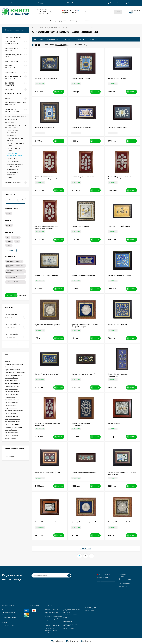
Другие (10, 177)
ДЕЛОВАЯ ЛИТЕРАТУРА (53, 626)
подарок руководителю (13, 419)
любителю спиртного (12, 386)
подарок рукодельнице (13, 422)
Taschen (8, 362)
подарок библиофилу (12, 392)
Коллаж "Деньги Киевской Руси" (48, 473)
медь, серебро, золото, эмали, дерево (14, 277)
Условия (5, 622)
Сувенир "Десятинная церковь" (47, 325)
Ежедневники (10, 122)
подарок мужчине (11, 408)
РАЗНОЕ (66, 617)
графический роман (12, 378)
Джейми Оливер (20, 372)
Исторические (12, 135)
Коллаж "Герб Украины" (80, 226)
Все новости (11, 344)
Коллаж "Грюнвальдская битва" (83, 275)
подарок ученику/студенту (14, 427)
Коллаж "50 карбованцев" (81, 128)
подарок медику (10, 405)
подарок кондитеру (11, 403)
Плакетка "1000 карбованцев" (119, 226)
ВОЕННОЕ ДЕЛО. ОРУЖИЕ (54, 616)
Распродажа (10, 456)
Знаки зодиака (12, 158)
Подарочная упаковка (46, 3)
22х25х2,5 (9, 241)
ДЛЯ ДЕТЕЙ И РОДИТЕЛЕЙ (72, 610)
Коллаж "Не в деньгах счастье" (47, 78)
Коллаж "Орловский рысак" (46, 522)
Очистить (22, 295)
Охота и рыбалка (13, 161)
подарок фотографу (12, 433)
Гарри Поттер (9, 370)
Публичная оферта (8, 625)
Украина (9, 225)
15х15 (7, 237)
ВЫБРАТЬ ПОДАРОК (70, 628)
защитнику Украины (12, 381)
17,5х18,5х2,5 (16, 237)
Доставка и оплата (29, 3)
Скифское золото (13, 169)
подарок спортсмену (12, 424)
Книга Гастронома (11, 375)
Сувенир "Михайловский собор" (120, 522)
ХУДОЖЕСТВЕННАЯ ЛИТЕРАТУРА (51, 631)
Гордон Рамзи (10, 372)
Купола (8, 213)
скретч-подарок (10, 438)
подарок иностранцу (12, 400)
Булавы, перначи (11, 120)
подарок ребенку (11, 413)
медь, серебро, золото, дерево (14, 271)
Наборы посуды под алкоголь (15, 117)
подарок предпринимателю (14, 411)
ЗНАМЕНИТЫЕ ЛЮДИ (70, 615)
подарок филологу (11, 430)
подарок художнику (12, 435)
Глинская (17, 370)
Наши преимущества (9, 612)
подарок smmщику (11, 389)
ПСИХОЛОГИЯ (50, 628)
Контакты (61, 3)
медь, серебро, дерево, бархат (14, 266)
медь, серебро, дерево (14, 261)
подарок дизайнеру (11, 394)
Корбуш (20, 375)
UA (72, 3)
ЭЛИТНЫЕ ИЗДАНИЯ (51, 610)
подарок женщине (11, 397)
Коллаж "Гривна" (114, 423)
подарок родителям (12, 416)
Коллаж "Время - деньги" (81, 78)
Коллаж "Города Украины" (118, 128)
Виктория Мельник (11, 367)
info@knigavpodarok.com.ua (106, 581)
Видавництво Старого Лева (14, 364)
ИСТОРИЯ (67, 612)
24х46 (17, 241)
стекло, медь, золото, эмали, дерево (13, 282)
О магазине (15, 3)
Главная (5, 3)
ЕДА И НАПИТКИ (50, 623)
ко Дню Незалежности (12, 383)
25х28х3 (9, 245)
